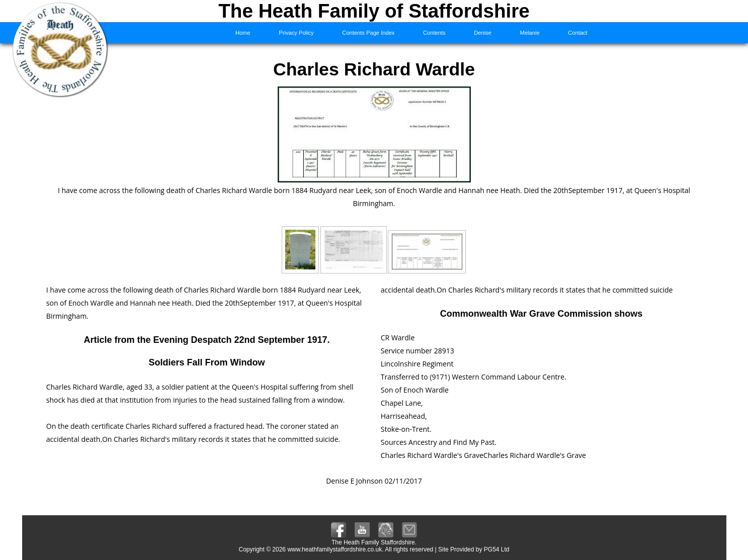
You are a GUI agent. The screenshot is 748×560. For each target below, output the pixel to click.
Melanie (530, 33)
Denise (483, 33)
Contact (577, 33)
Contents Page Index (368, 33)
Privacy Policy (296, 33)
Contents (434, 33)
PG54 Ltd (497, 549)
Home (243, 33)
